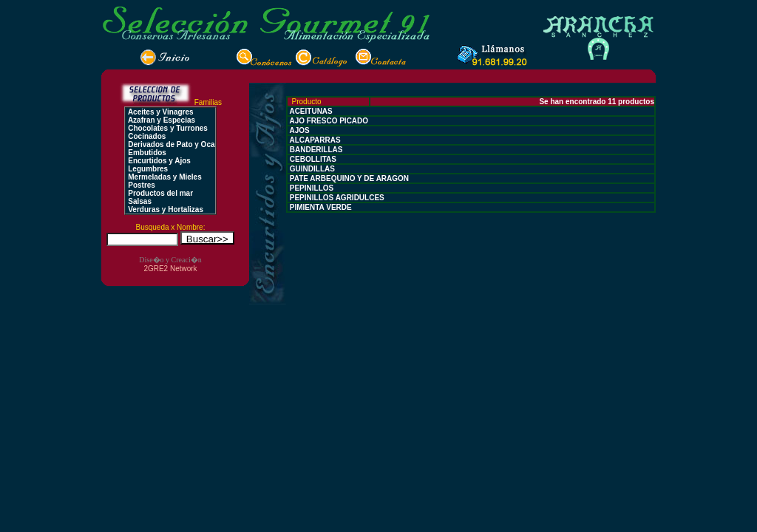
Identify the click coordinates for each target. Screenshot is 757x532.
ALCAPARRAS (314, 140)
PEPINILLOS (310, 188)
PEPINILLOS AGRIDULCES (336, 198)
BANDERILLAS (315, 150)
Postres (140, 185)
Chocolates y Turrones (166, 128)
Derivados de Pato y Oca (170, 144)
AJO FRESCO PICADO (328, 121)
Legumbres (147, 169)
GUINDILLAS (311, 169)
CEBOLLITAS (312, 159)
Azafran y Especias (160, 120)
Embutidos (146, 153)
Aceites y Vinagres (159, 112)
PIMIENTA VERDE (320, 207)
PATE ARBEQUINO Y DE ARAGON (348, 178)
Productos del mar (159, 193)
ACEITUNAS (310, 111)
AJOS (299, 130)
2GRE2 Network (170, 269)
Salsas (138, 201)
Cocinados (146, 136)
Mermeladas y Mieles (163, 177)
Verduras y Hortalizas (164, 209)
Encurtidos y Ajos (158, 161)
